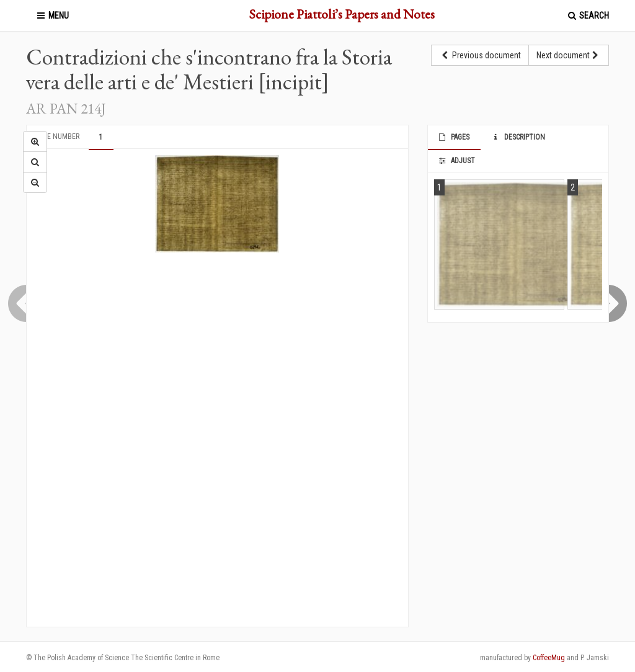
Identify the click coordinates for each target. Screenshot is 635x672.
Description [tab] (517, 137)
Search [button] (588, 16)
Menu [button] (52, 16)
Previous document (480, 55)
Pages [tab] (454, 137)
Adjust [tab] (456, 161)
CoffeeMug (549, 658)
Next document (569, 55)
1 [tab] (100, 137)
